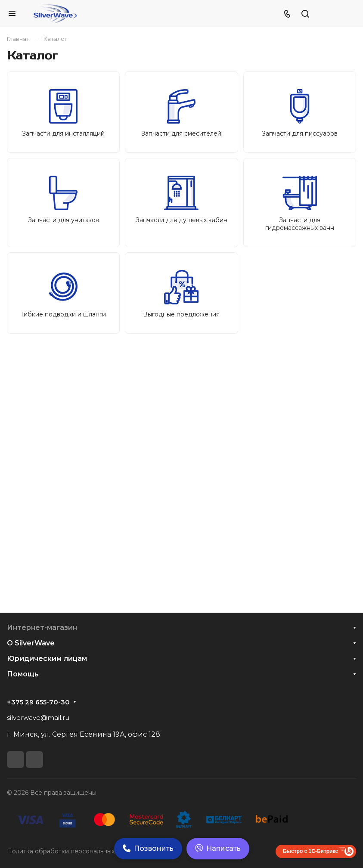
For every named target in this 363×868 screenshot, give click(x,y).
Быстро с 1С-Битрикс (310, 851)
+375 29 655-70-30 (38, 702)
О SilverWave (31, 643)
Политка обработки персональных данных (73, 851)
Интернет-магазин (42, 628)
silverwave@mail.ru (38, 718)
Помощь (23, 674)
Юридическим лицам (47, 659)
